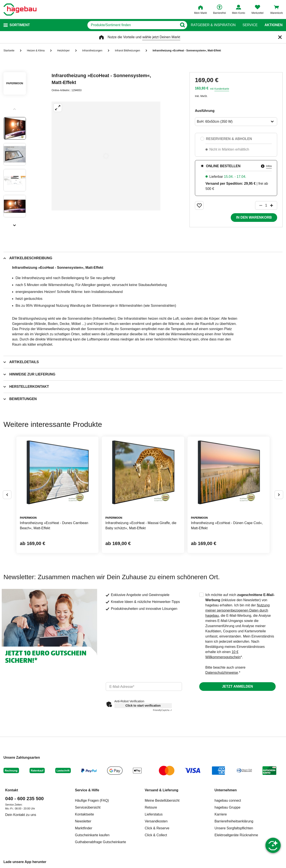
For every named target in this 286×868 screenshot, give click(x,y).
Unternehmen (226, 790)
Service (250, 25)
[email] (144, 687)
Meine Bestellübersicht (162, 800)
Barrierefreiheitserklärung (234, 821)
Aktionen (273, 25)
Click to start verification (143, 706)
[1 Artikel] (266, 205)
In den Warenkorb (254, 217)
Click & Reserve (157, 828)
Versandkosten (156, 821)
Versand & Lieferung (162, 790)
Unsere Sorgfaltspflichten (234, 828)
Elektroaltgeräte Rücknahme (236, 835)
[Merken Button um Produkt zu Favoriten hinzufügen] (199, 205)
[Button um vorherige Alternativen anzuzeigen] (7, 495)
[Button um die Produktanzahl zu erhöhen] (273, 205)
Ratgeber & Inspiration (213, 25)
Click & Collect (156, 835)
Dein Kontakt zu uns (21, 815)
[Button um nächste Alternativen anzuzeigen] (279, 495)
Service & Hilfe (87, 790)
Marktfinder (84, 828)
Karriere (221, 814)
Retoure (151, 807)
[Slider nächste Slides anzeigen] (15, 224)
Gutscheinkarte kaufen (92, 835)
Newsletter (83, 821)
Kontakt (12, 790)
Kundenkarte (222, 89)
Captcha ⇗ (162, 710)
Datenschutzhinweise (222, 673)
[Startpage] (20, 10)
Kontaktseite (84, 814)
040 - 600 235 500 (24, 799)
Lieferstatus (154, 814)
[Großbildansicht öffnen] (106, 156)
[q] (132, 25)
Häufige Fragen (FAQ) (92, 800)
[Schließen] (280, 37)
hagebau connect (228, 800)
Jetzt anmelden (237, 686)
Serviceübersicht (88, 807)
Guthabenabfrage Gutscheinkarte (100, 842)
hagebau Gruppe (228, 807)
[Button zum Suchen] (182, 25)
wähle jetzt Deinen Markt (161, 37)
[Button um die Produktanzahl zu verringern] (259, 205)
